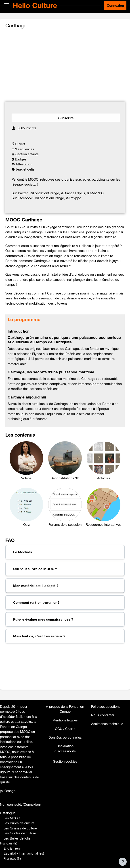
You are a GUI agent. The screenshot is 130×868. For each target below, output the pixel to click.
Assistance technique (107, 724)
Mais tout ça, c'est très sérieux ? (39, 636)
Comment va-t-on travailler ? (36, 602)
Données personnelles (65, 737)
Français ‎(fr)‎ (9, 843)
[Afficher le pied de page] (123, 862)
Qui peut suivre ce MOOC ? (35, 569)
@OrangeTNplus (73, 193)
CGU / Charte (65, 729)
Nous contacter (103, 715)
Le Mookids (23, 552)
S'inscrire (66, 118)
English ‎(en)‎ (12, 848)
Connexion (115, 5)
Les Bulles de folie (17, 838)
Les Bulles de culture (19, 823)
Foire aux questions (106, 706)
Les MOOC (12, 818)
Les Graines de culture (20, 828)
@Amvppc (73, 198)
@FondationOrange (45, 193)
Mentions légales (65, 720)
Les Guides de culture (20, 833)
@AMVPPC (95, 193)
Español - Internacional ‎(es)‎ (24, 853)
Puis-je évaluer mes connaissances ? (43, 619)
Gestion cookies (65, 761)
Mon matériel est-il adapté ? (36, 586)
